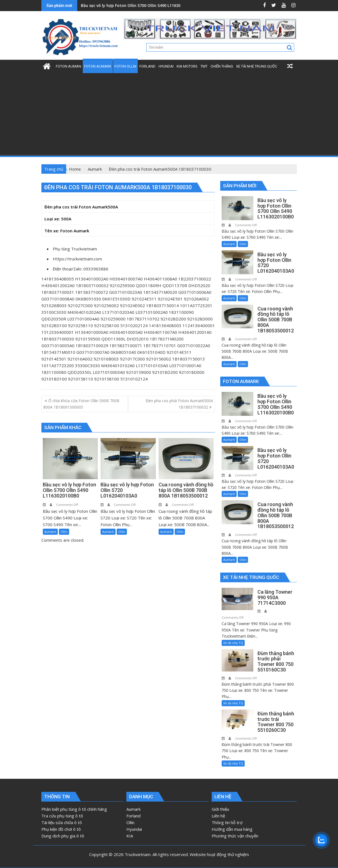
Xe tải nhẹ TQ (233, 643)
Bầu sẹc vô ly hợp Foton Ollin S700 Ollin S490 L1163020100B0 (139, 5)
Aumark (50, 532)
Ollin (64, 532)
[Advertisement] (169, 114)
